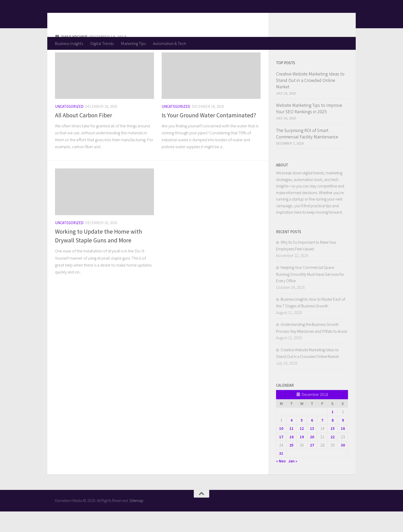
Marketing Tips (133, 43)
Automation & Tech (170, 43)
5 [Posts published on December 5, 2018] (302, 441)
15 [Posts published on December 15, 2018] (333, 449)
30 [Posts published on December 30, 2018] (343, 465)
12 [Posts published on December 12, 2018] (302, 449)
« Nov (281, 481)
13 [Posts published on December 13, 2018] (312, 449)
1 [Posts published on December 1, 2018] (333, 432)
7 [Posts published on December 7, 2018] (322, 441)
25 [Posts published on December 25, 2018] (291, 465)
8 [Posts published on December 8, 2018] (333, 441)
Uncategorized (69, 127)
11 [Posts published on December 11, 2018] (291, 449)
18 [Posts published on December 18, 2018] (291, 457)
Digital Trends (102, 43)
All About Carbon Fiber (84, 136)
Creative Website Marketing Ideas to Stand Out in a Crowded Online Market (310, 101)
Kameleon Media (95, 18)
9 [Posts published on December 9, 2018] (343, 441)
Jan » (293, 481)
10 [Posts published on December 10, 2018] (281, 449)
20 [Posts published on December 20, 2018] (312, 457)
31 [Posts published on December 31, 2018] (281, 474)
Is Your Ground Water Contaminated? (209, 136)
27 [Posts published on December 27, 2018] (312, 465)
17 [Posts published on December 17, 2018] (281, 457)
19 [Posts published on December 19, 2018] (302, 457)
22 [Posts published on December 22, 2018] (333, 457)
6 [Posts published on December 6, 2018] (312, 441)
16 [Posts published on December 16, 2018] (343, 449)
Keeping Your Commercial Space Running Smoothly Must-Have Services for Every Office (310, 294)
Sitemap (136, 521)
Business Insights (69, 43)
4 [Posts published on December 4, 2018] (291, 441)
